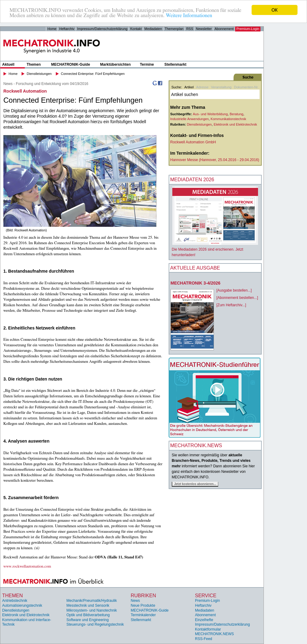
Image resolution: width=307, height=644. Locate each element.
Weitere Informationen (189, 15)
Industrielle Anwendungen (189, 119)
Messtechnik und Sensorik (88, 605)
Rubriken (143, 596)
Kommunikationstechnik (228, 119)
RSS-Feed (204, 639)
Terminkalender (143, 615)
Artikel (189, 87)
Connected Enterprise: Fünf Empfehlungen (93, 74)
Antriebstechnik (15, 601)
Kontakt (136, 29)
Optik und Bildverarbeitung (88, 615)
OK (275, 10)
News (135, 601)
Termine (147, 64)
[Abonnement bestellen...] (237, 298)
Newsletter (204, 29)
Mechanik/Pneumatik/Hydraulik (92, 601)
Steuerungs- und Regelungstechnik (95, 624)
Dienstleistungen (39, 74)
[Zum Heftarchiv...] (231, 305)
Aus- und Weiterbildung (210, 114)
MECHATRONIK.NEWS (214, 634)
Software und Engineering (88, 620)
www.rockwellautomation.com (27, 567)
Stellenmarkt (175, 64)
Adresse (202, 87)
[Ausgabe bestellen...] (234, 290)
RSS (190, 29)
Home (52, 29)
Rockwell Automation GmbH (193, 142)
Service (206, 596)
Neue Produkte (143, 605)
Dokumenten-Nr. (246, 87)
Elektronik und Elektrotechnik (235, 124)
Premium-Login (248, 29)
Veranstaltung (221, 87)
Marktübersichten (115, 64)
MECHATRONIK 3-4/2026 (195, 283)
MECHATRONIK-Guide (71, 64)
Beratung (236, 114)
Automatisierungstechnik (22, 605)
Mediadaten (153, 29)
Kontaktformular (208, 629)
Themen (34, 64)
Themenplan (174, 29)
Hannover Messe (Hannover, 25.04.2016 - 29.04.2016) (215, 160)
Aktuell (8, 64)
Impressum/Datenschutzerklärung (102, 29)
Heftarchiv (67, 29)
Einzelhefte (204, 620)
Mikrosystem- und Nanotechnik (92, 610)
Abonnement (224, 29)
